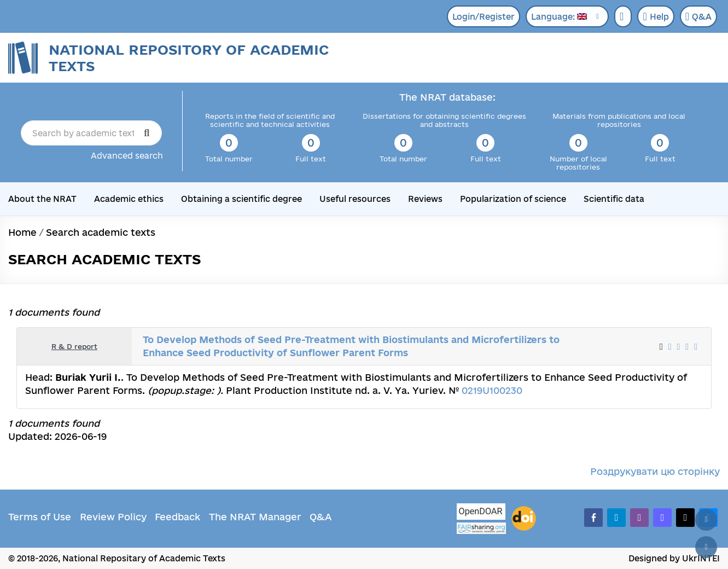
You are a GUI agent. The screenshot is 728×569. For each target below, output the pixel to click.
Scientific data (614, 199)
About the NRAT (42, 199)
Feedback (177, 517)
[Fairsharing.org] (481, 528)
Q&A (698, 16)
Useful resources (355, 199)
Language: (559, 17)
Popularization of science (513, 199)
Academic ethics (129, 199)
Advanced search (127, 156)
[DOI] (524, 519)
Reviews (425, 199)
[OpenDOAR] (481, 513)
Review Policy (113, 517)
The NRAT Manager (255, 517)
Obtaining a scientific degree (241, 199)
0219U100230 (492, 390)
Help (656, 16)
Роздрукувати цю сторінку (655, 471)
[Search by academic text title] (91, 133)
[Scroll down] (706, 547)
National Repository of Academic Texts (189, 58)
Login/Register (484, 17)
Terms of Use (40, 517)
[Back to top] (706, 520)
